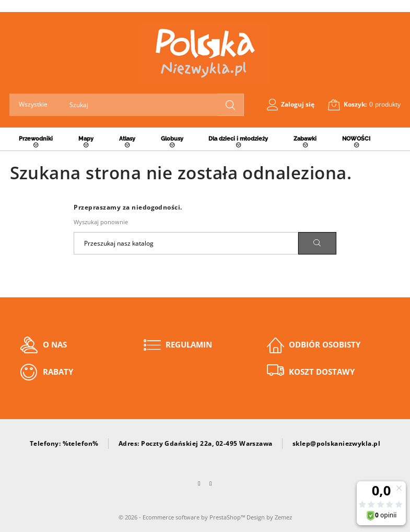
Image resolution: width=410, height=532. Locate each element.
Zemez (283, 517)
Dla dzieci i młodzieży (238, 139)
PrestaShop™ (228, 517)
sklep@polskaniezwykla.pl (337, 443)
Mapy (86, 139)
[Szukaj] (186, 243)
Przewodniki (36, 139)
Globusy (172, 139)
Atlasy (127, 139)
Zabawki (305, 139)
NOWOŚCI (356, 139)
